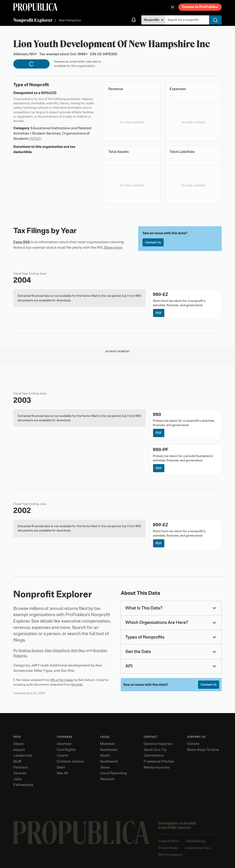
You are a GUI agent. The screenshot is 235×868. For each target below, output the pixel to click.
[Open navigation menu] (173, 7)
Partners (21, 767)
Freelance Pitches (159, 761)
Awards (20, 773)
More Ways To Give (203, 750)
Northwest (109, 750)
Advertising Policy (198, 848)
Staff (17, 761)
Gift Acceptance (170, 855)
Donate (193, 744)
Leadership (23, 755)
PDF (159, 313)
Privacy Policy (168, 848)
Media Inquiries (157, 767)
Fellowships (23, 785)
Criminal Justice (70, 761)
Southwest (109, 761)
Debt (61, 767)
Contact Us (153, 242)
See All (62, 773)
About (18, 744)
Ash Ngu (78, 650)
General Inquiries (158, 744)
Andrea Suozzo (31, 650)
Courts (62, 755)
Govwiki (77, 685)
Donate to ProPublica (200, 7)
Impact (19, 750)
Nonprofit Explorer (33, 20)
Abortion (64, 744)
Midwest (107, 744)
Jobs (17, 779)
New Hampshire (70, 21)
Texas (105, 767)
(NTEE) (36, 139)
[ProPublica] (35, 7)
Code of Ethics (169, 841)
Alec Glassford (57, 650)
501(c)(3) (49, 93)
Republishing (196, 841)
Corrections (154, 755)
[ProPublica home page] (81, 833)
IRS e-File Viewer (62, 680)
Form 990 (22, 242)
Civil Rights (66, 750)
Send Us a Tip (155, 750)
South (105, 755)
